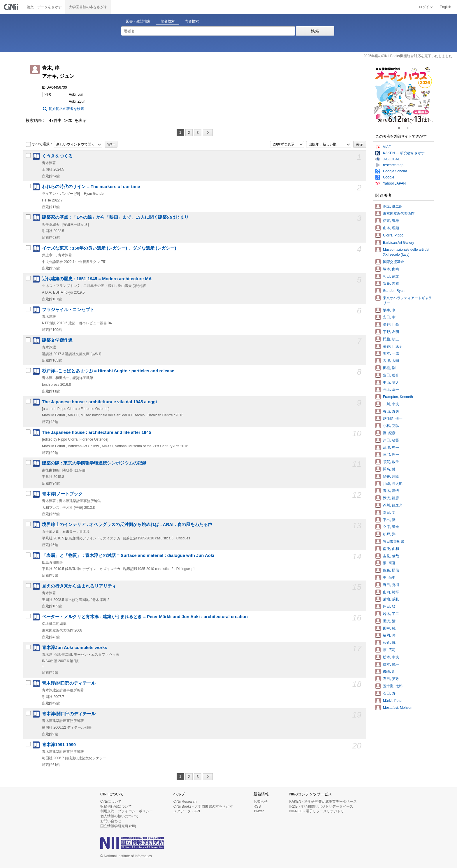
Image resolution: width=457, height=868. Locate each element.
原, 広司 (389, 650)
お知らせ (261, 802)
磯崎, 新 (389, 671)
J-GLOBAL (391, 159)
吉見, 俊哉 (391, 556)
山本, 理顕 (391, 228)
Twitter (259, 811)
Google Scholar (395, 171)
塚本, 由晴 (391, 269)
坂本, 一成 (391, 353)
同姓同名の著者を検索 (66, 109)
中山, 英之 (391, 383)
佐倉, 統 (389, 643)
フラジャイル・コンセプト (68, 310)
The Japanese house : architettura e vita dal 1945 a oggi (99, 402)
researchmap (393, 165)
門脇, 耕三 (391, 339)
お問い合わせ (111, 821)
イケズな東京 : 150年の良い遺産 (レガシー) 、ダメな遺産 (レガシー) (109, 248)
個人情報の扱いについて (119, 816)
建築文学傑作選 (57, 340)
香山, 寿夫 (391, 411)
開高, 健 (389, 469)
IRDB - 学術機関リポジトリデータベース (321, 806)
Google (389, 177)
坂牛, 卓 (389, 310)
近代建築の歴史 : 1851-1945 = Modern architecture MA (97, 279)
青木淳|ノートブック (62, 494)
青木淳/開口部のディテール (69, 683)
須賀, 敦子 (391, 462)
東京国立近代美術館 (399, 213)
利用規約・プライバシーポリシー (126, 811)
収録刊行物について (116, 806)
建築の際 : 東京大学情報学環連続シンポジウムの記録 (94, 463)
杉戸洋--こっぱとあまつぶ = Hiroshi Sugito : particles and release (108, 371)
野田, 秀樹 (391, 585)
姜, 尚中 (389, 578)
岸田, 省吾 (391, 440)
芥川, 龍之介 (393, 505)
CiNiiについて (111, 802)
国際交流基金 (393, 262)
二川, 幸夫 (391, 404)
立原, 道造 (391, 527)
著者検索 (168, 21)
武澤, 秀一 (391, 448)
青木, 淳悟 (391, 491)
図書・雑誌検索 (138, 21)
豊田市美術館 (393, 541)
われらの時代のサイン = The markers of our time (91, 187)
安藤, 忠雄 (391, 283)
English (445, 7)
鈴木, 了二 (391, 614)
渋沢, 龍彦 (391, 498)
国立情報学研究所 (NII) (118, 826)
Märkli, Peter (393, 701)
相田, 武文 (391, 276)
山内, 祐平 (391, 592)
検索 (315, 31)
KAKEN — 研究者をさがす (404, 153)
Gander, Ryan (394, 291)
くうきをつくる (57, 156)
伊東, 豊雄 (391, 221)
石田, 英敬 (391, 679)
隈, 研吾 (389, 563)
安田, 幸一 (391, 317)
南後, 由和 (391, 549)
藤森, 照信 (391, 570)
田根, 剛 (389, 368)
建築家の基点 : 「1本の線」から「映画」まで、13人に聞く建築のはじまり (115, 217)
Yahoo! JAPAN (394, 183)
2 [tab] (410, 128)
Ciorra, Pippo (393, 235)
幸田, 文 (389, 513)
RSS (257, 806)
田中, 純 (389, 628)
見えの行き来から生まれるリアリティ (79, 586)
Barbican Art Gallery (399, 243)
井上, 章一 (391, 390)
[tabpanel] (403, 95)
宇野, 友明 (391, 332)
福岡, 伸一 (391, 635)
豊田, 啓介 (391, 375)
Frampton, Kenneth (398, 397)
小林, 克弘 (391, 426)
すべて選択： (39, 144)
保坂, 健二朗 (393, 206)
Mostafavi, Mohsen (398, 708)
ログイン (426, 7)
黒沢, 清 (389, 621)
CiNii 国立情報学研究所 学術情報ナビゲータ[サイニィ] (12, 7)
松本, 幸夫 (391, 657)
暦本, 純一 (391, 664)
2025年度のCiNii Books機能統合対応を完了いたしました (408, 56)
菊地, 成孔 (391, 599)
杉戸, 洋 (389, 534)
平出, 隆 (389, 520)
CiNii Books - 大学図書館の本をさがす (203, 806)
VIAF (387, 147)
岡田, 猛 (389, 606)
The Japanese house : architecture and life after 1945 (97, 432)
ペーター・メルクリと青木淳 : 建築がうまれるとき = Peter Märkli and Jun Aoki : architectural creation (145, 617)
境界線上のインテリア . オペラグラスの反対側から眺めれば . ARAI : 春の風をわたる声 (127, 525)
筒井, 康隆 (391, 476)
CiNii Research (185, 802)
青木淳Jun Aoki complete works (75, 648)
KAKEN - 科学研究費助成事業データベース (323, 802)
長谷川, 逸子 (393, 346)
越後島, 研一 (393, 418)
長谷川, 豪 (391, 325)
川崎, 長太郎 (393, 484)
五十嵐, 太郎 (393, 686)
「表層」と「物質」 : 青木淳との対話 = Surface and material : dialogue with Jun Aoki (128, 555)
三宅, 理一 (391, 455)
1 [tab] (401, 128)
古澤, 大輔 (391, 361)
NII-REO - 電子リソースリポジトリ (317, 811)
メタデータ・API (187, 811)
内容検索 (192, 21)
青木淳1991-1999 (59, 745)
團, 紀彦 (389, 433)
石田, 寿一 (391, 693)
